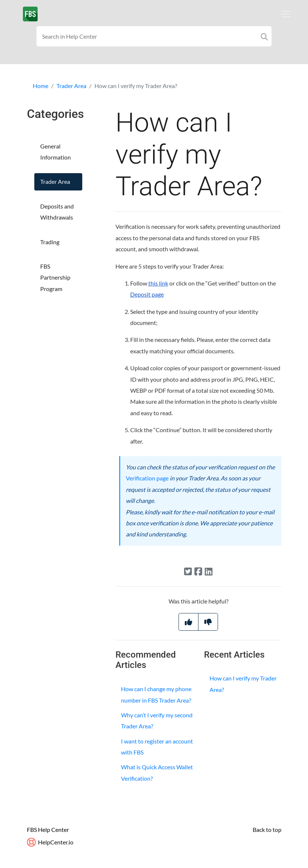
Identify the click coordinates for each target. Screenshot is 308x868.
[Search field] (154, 36)
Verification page (147, 478)
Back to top (267, 829)
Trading (50, 242)
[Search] (264, 36)
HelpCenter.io (50, 842)
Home (41, 86)
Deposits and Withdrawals (57, 212)
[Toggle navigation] (286, 14)
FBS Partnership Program (55, 277)
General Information (56, 152)
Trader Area (71, 86)
